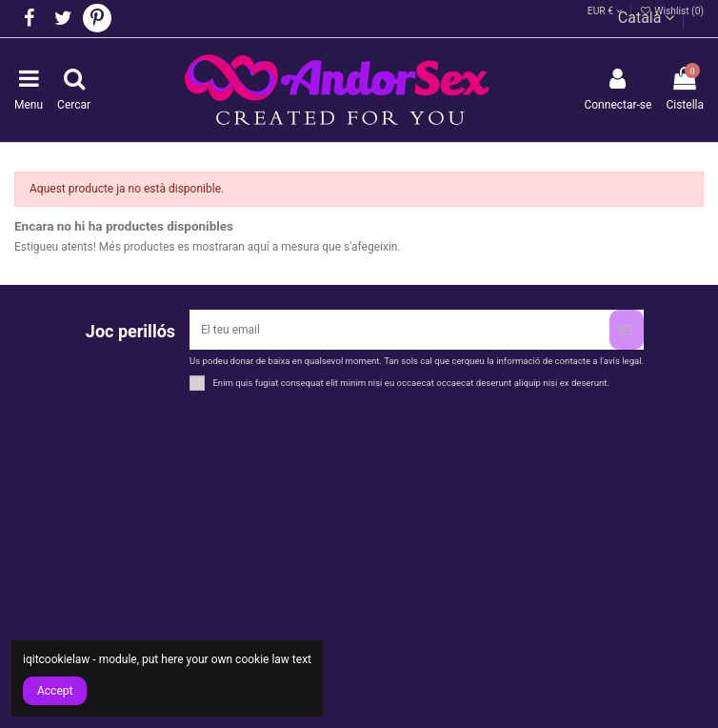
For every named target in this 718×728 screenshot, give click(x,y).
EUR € (605, 11)
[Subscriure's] (627, 330)
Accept (55, 691)
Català (647, 18)
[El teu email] (399, 330)
